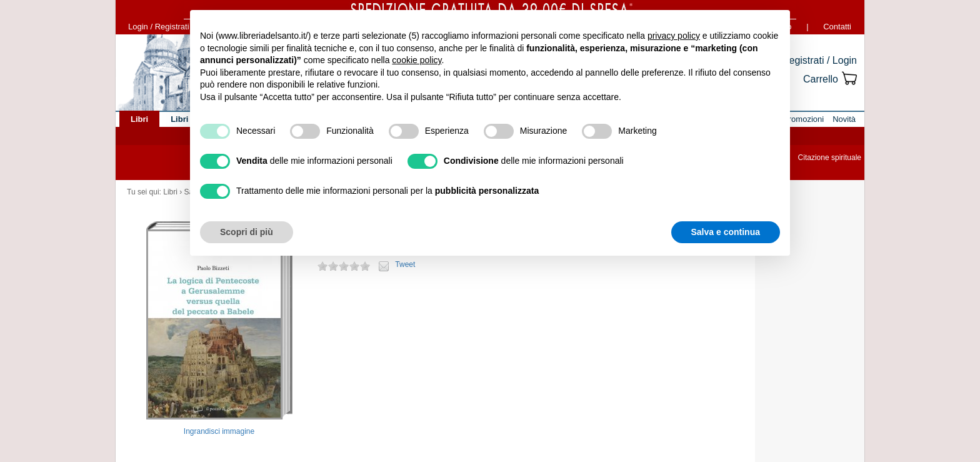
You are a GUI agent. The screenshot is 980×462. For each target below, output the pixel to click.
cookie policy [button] (417, 60)
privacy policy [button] (674, 36)
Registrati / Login (819, 60)
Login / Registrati (159, 27)
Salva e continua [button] (726, 232)
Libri (170, 192)
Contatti (837, 27)
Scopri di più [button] (247, 232)
